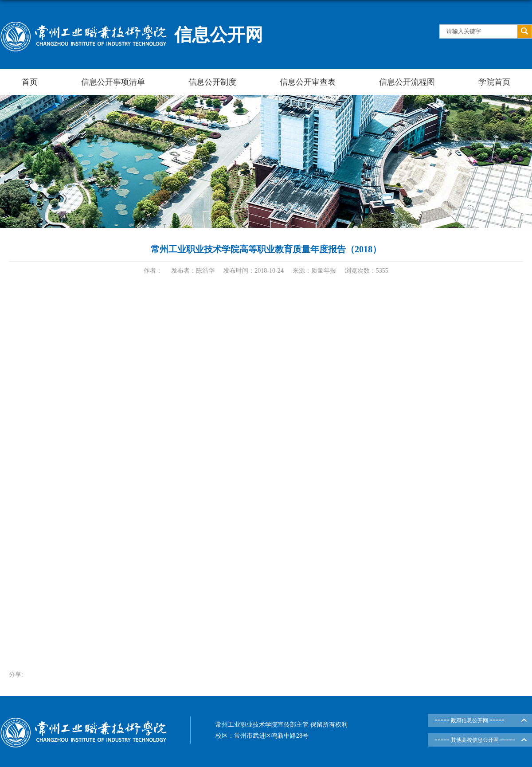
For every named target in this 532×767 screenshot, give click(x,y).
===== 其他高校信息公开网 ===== (475, 740)
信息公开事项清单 (113, 82)
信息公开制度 (212, 82)
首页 (30, 82)
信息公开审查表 (308, 82)
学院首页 (494, 82)
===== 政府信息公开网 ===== (469, 720)
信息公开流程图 (407, 82)
